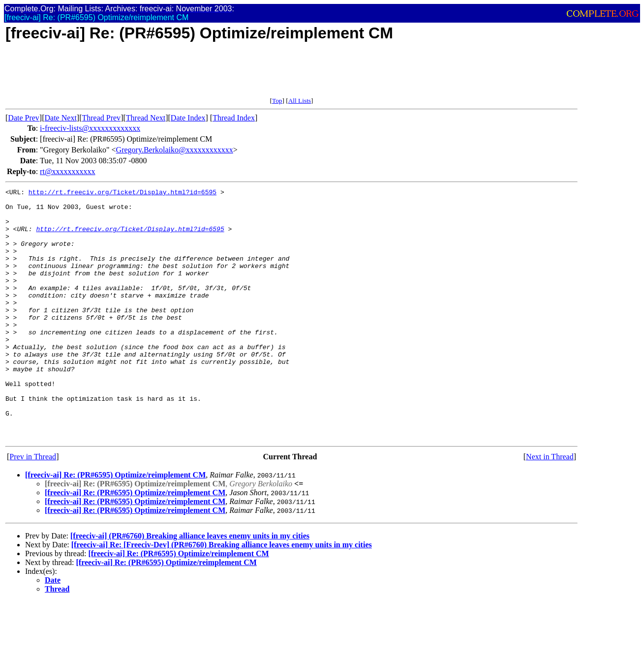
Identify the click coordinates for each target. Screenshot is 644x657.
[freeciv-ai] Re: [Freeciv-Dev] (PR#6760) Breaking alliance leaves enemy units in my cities (222, 595)
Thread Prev (101, 118)
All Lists (300, 101)
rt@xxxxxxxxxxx (68, 171)
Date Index (188, 118)
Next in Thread (550, 507)
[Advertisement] (184, 75)
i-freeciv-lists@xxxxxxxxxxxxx (90, 128)
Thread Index (234, 118)
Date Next (61, 118)
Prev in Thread (33, 507)
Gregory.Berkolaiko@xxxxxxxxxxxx (175, 150)
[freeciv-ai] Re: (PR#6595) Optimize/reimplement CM (115, 525)
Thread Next (146, 118)
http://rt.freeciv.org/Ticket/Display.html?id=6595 (123, 193)
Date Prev (24, 118)
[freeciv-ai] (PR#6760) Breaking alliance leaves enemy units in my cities (190, 586)
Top (277, 101)
